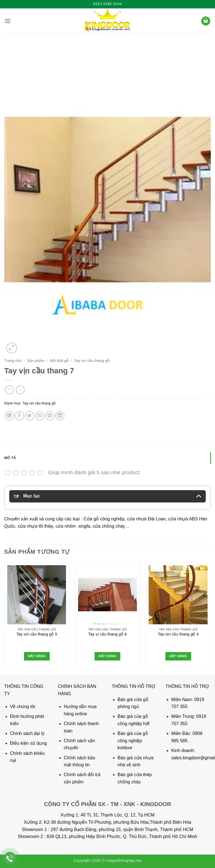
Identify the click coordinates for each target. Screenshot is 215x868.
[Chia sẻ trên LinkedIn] (60, 416)
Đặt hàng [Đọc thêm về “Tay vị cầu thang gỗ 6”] (107, 656)
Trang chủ (13, 361)
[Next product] (9, 390)
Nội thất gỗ (59, 361)
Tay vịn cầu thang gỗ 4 (178, 634)
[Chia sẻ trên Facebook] (19, 416)
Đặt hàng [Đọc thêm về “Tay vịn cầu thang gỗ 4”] (178, 656)
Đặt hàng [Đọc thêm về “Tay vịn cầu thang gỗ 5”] (37, 656)
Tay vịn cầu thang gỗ (92, 361)
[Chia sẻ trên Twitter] (30, 416)
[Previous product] (20, 390)
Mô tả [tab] (10, 458)
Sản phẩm (36, 361)
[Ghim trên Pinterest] (50, 416)
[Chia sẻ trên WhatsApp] (9, 416)
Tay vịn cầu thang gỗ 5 (37, 634)
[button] (8, 21)
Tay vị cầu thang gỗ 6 (107, 634)
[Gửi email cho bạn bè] (40, 416)
